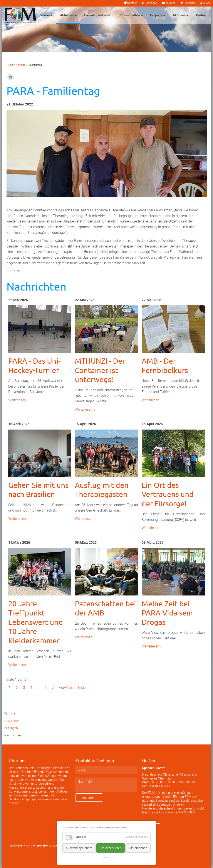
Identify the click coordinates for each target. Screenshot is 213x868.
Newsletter (12, 721)
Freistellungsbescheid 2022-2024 (172, 812)
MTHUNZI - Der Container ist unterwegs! (100, 370)
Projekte (156, 15)
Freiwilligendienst (97, 15)
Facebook (151, 3)
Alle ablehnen (138, 848)
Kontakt (132, 3)
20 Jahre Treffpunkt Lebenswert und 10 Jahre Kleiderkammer (36, 622)
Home (10, 65)
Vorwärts (66, 688)
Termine (10, 713)
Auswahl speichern (79, 848)
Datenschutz (106, 858)
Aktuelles (67, 15)
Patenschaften (129, 15)
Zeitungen (11, 728)
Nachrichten (13, 735)
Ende (82, 688)
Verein (45, 15)
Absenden (89, 798)
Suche (207, 3)
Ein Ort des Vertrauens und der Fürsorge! (168, 494)
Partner (201, 15)
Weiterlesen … (19, 400)
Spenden (189, 3)
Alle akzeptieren (111, 848)
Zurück (15, 271)
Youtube (170, 3)
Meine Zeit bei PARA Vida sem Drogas (167, 613)
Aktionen (179, 15)
